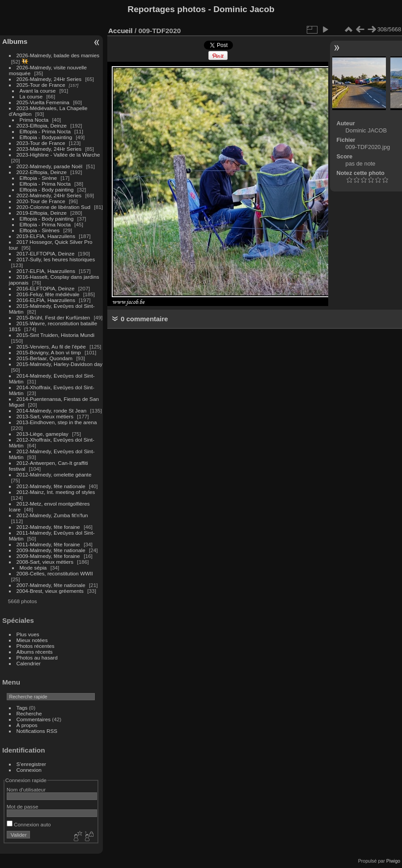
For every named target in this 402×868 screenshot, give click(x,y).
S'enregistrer (31, 764)
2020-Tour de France (41, 201)
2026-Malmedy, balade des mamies (58, 55)
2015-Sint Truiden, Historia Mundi (56, 335)
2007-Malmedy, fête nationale (51, 585)
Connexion (29, 770)
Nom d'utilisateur (26, 789)
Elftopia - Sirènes (40, 230)
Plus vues (28, 634)
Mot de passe (23, 806)
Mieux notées (32, 640)
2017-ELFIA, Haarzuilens (47, 271)
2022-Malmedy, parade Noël (50, 166)
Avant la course (38, 91)
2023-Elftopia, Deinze (42, 126)
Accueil (121, 31)
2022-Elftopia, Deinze (42, 172)
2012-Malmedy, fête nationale (51, 486)
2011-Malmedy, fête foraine (48, 544)
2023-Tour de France (41, 143)
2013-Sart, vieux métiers (46, 416)
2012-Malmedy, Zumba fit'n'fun (52, 515)
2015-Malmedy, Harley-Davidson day (60, 364)
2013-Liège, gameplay (42, 434)
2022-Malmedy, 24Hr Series (49, 195)
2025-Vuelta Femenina (43, 102)
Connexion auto (29, 824)
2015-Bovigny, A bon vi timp (49, 352)
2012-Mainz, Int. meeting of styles (56, 492)
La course (31, 96)
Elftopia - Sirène (38, 178)
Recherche (29, 713)
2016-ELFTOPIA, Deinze (46, 288)
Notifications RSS (37, 731)
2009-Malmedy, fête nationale (51, 550)
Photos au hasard (37, 657)
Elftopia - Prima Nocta (45, 131)
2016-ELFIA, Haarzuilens (46, 300)
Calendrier (29, 663)
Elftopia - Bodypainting (46, 137)
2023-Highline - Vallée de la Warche (58, 155)
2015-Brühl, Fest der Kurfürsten (53, 317)
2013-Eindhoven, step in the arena (57, 422)
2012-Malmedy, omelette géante (54, 474)
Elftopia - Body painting (47, 189)
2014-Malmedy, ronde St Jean (52, 411)
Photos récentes (36, 646)
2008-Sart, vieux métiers (45, 562)
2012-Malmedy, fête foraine (48, 527)
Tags (22, 708)
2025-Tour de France (41, 85)
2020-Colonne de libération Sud (54, 207)
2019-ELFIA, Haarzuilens (46, 236)
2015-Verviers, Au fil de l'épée (51, 347)
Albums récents (35, 652)
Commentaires (34, 719)
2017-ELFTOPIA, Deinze (46, 253)
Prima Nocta (34, 120)
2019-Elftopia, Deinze (42, 213)
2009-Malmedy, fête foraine (48, 556)
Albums (15, 41)
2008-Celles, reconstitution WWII (55, 573)
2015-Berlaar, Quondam (45, 358)
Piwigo (393, 861)
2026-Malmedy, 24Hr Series (49, 79)
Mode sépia (33, 568)
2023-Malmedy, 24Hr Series (49, 149)
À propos (27, 725)
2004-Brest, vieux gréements (50, 591)
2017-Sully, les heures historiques (56, 259)
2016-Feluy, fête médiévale (48, 294)
